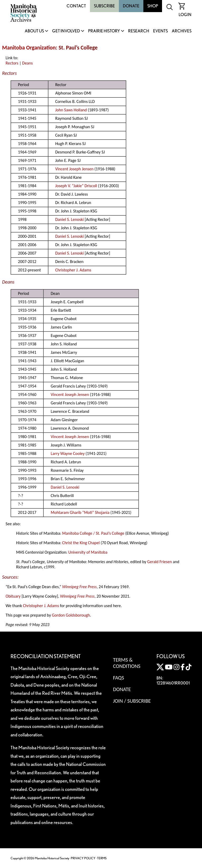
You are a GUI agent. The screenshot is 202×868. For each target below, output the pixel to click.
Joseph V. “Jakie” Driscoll (76, 186)
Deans (27, 63)
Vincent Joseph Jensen (74, 169)
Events (160, 31)
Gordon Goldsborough (71, 615)
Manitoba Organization (29, 48)
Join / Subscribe (132, 701)
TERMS (102, 858)
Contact (76, 6)
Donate (131, 6)
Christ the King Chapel (81, 543)
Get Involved (66, 31)
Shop (153, 6)
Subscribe (104, 6)
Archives (182, 31)
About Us (34, 31)
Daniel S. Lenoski (70, 219)
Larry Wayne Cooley (68, 453)
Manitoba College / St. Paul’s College (93, 533)
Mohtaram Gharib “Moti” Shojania (80, 512)
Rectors (12, 63)
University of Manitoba (88, 552)
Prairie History (104, 31)
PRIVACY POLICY (83, 858)
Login (185, 15)
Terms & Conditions (127, 663)
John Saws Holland (71, 110)
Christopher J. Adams (73, 270)
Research (139, 31)
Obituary (13, 596)
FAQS (119, 678)
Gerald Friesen (160, 562)
